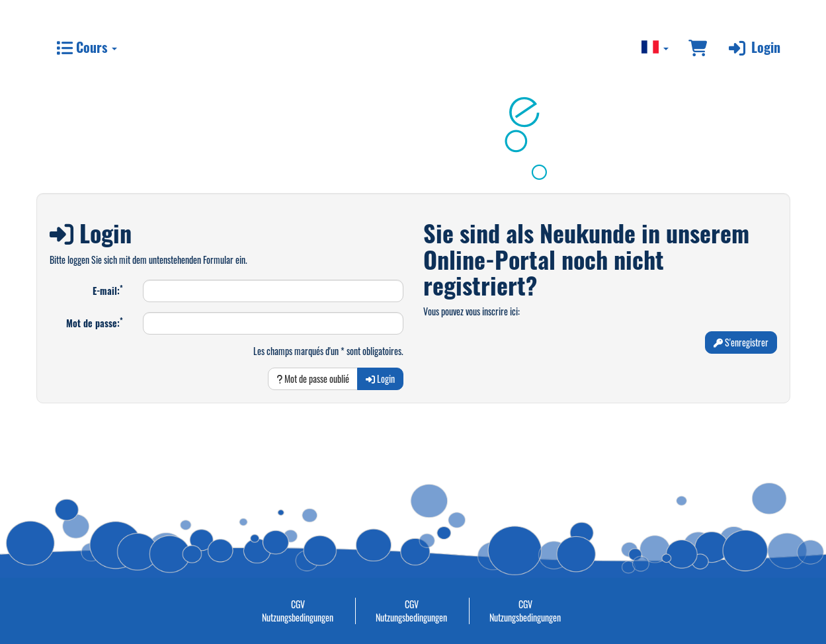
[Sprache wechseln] (655, 47)
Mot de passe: (95, 323)
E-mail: (108, 290)
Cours (87, 47)
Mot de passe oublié (313, 379)
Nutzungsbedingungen (298, 617)
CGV (298, 604)
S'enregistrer (741, 342)
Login (753, 47)
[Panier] (698, 47)
